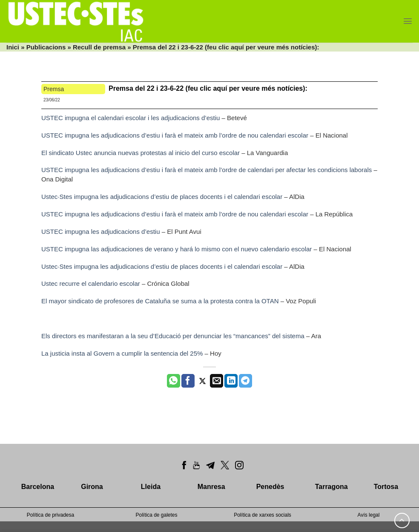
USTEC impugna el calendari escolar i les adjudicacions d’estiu (131, 118)
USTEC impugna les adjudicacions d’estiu (100, 231)
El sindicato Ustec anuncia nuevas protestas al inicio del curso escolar (141, 153)
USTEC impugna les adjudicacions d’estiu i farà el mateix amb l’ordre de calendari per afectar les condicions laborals (207, 170)
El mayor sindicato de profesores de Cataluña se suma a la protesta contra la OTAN (160, 301)
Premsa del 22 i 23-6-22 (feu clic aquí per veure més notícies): (208, 88)
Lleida (151, 487)
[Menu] (408, 21)
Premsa (54, 89)
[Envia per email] (217, 381)
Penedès (270, 487)
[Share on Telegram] (245, 381)
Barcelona (38, 487)
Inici (13, 47)
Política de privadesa (50, 515)
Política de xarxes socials (263, 515)
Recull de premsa (99, 47)
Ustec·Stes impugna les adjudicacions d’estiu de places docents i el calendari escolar (162, 197)
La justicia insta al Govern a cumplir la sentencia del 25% (122, 353)
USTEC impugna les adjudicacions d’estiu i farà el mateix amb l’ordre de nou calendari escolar (175, 135)
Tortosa (386, 487)
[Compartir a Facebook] (188, 381)
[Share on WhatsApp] (174, 381)
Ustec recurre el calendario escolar (91, 283)
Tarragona (331, 487)
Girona (92, 487)
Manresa (211, 487)
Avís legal (369, 515)
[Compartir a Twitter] (202, 381)
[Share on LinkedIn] (231, 381)
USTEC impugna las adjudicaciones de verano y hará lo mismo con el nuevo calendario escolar (176, 249)
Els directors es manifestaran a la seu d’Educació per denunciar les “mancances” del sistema (173, 336)
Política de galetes (156, 515)
